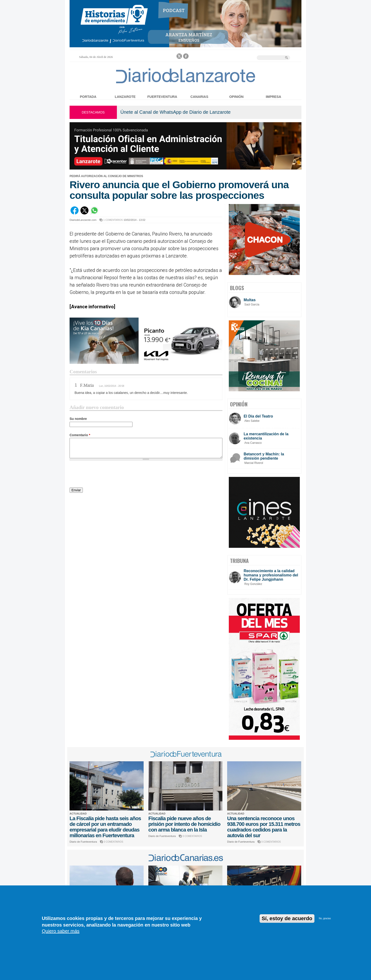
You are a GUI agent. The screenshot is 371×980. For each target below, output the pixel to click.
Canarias (199, 97)
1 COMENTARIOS (113, 220)
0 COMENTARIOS (114, 842)
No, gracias (325, 918)
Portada (88, 97)
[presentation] (106, 475)
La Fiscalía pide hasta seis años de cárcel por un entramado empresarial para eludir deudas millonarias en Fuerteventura (105, 827)
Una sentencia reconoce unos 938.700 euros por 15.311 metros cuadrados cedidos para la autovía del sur (264, 827)
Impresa (273, 97)
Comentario (80, 435)
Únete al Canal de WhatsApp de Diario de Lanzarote (176, 112)
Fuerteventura (162, 97)
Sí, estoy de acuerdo (287, 918)
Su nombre (78, 419)
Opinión (236, 97)
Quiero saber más (61, 931)
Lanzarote (125, 97)
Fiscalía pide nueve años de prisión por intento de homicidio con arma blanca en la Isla (184, 824)
